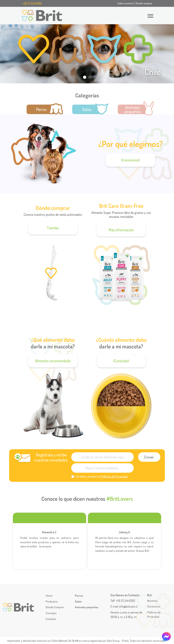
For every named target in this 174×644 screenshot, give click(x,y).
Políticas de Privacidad (114, 477)
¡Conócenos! (130, 160)
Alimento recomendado (53, 361)
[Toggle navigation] (150, 15)
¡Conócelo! (121, 361)
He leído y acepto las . (102, 477)
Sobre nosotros (126, 3)
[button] (169, 56)
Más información (121, 230)
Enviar (149, 457)
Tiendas (53, 228)
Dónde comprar (144, 3)
